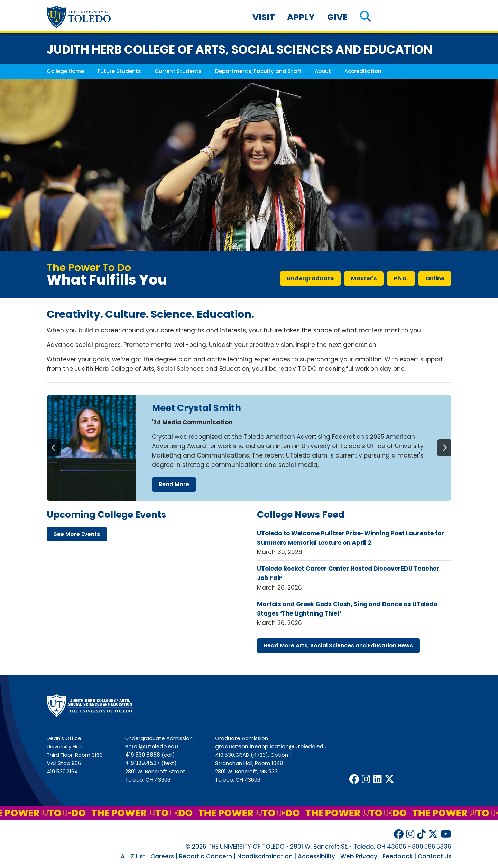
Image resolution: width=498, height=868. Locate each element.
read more (174, 484)
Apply (301, 17)
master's (364, 279)
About (323, 71)
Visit (264, 17)
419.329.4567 (142, 763)
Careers (162, 856)
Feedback (398, 856)
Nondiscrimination (265, 856)
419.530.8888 (143, 755)
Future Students (119, 71)
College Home (65, 71)
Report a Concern (206, 856)
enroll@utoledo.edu (152, 746)
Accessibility (316, 856)
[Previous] (54, 448)
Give (337, 17)
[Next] (444, 448)
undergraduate (310, 279)
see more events (77, 534)
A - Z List (133, 856)
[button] (365, 17)
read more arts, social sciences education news (338, 645)
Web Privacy (359, 856)
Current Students (178, 71)
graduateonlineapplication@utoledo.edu (271, 746)
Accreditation (363, 71)
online (435, 279)
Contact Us (435, 856)
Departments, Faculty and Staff (258, 71)
